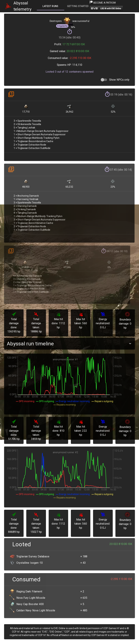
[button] (69, 344)
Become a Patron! (103, 3)
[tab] (51, 6)
